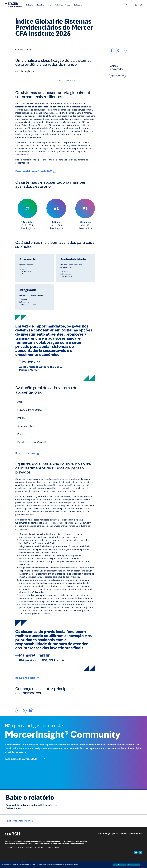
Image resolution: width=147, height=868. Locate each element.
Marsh (101, 834)
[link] (18, 711)
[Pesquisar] (141, 5)
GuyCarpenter (112, 834)
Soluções (30, 5)
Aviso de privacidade (25, 847)
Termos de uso (10, 847)
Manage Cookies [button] (133, 865)
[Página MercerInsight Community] (73, 759)
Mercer (124, 834)
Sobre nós (78, 5)
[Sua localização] (136, 5)
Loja (49, 5)
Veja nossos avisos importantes (21, 821)
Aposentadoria (117, 76)
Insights (41, 5)
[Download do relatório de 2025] (36, 171)
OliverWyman (136, 834)
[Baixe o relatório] (27, 453)
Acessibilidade (40, 847)
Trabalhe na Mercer (63, 5)
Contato (129, 5)
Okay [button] (120, 865)
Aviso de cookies (53, 847)
